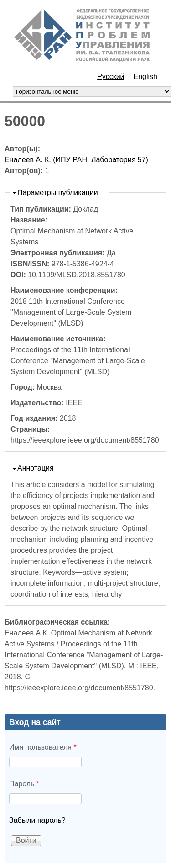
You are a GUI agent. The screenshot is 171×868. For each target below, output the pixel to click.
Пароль (24, 784)
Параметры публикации (58, 193)
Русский (111, 77)
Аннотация (36, 468)
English (145, 77)
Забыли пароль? (37, 820)
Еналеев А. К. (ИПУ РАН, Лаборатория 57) (76, 160)
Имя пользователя (43, 747)
